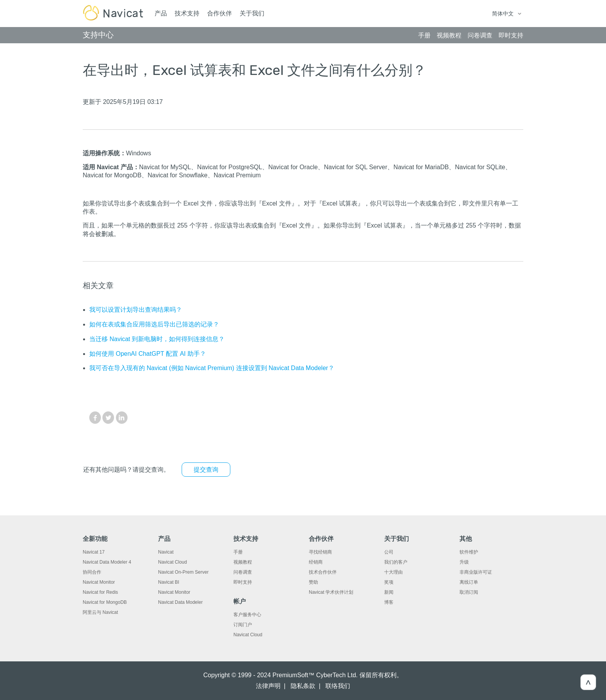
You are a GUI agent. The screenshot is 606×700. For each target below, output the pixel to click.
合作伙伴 (220, 13)
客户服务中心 (247, 615)
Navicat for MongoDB (105, 602)
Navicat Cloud (173, 562)
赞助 (313, 582)
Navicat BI (169, 582)
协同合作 (92, 572)
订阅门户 (243, 625)
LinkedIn (122, 418)
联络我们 (338, 686)
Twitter (108, 418)
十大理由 (393, 572)
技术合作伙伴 (323, 572)
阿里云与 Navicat (100, 612)
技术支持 (187, 13)
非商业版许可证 (476, 572)
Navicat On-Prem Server (183, 572)
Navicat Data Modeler (180, 602)
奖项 (389, 582)
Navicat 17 (94, 552)
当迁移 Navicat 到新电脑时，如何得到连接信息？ (157, 339)
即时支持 (243, 582)
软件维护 (469, 552)
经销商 (316, 562)
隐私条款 (303, 686)
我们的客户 (396, 562)
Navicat (166, 552)
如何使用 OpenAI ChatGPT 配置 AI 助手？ (148, 354)
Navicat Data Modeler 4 (107, 562)
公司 (389, 552)
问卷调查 (243, 572)
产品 (161, 13)
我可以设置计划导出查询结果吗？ (136, 310)
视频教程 (243, 562)
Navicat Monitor (99, 582)
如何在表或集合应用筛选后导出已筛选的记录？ (154, 324)
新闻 (389, 592)
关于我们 (252, 13)
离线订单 (469, 582)
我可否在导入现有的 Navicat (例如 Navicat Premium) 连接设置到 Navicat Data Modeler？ (212, 368)
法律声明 (268, 686)
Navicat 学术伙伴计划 (331, 592)
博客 (389, 602)
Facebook (95, 418)
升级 (464, 562)
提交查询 (206, 470)
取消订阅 (469, 592)
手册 (238, 552)
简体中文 (504, 14)
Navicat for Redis (100, 592)
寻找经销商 (320, 552)
